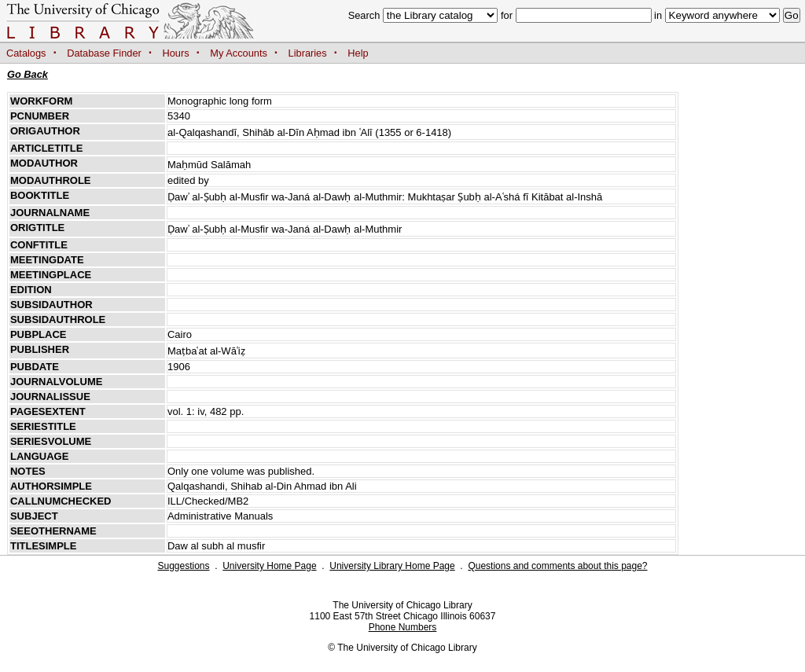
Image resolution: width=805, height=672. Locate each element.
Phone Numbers (403, 627)
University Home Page (269, 566)
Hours (176, 53)
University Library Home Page (392, 566)
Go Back (28, 74)
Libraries (308, 53)
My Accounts (239, 53)
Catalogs (26, 53)
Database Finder (104, 53)
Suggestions (183, 566)
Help (358, 53)
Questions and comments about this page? (557, 566)
